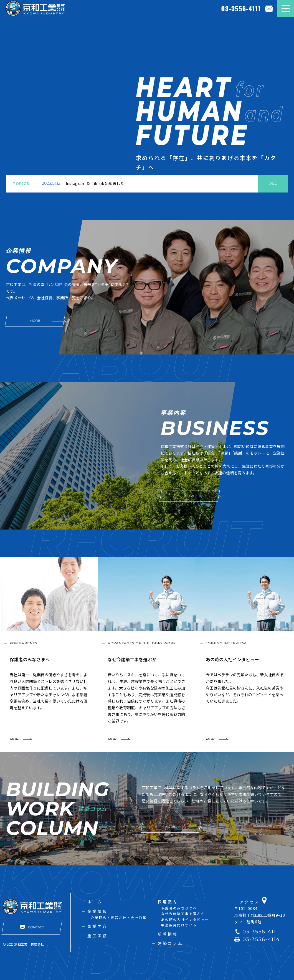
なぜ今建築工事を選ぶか (183, 914)
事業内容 (97, 926)
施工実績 (97, 936)
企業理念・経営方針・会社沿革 (119, 917)
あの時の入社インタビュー (185, 919)
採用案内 (168, 902)
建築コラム (170, 943)
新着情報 (168, 934)
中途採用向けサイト (179, 925)
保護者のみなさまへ (179, 908)
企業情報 (97, 911)
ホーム (95, 902)
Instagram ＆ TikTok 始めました (95, 183)
